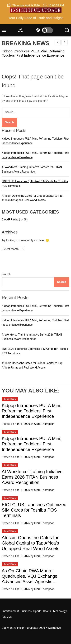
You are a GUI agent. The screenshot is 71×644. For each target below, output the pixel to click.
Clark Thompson (44, 424)
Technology (60, 611)
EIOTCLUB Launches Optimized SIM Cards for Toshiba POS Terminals (34, 510)
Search (6, 274)
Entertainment (10, 611)
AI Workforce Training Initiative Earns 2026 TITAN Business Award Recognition (32, 477)
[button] (65, 42)
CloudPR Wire (10, 219)
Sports (37, 611)
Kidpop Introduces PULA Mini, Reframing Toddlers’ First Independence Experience (32, 411)
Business (26, 611)
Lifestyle (7, 617)
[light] (44, 30)
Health (47, 611)
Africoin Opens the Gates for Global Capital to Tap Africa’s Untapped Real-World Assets (30, 543)
